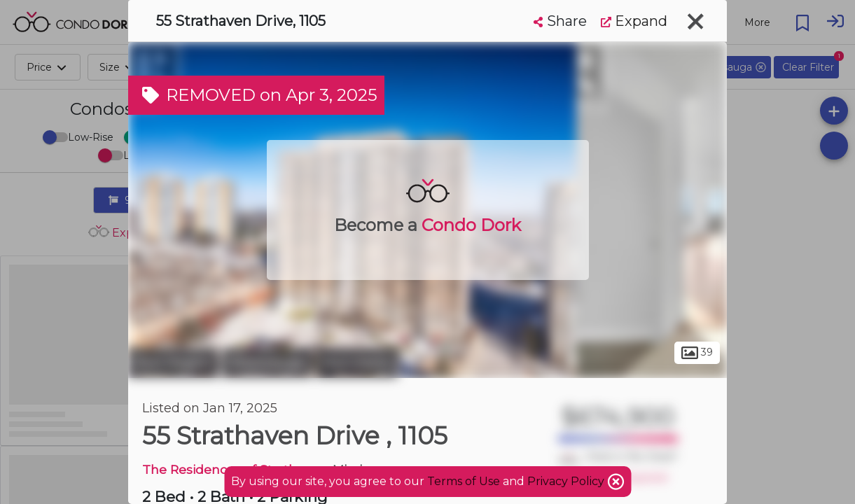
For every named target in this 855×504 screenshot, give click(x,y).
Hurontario (357, 363)
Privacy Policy (567, 481)
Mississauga (267, 363)
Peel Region (173, 363)
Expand (634, 21)
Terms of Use (464, 481)
